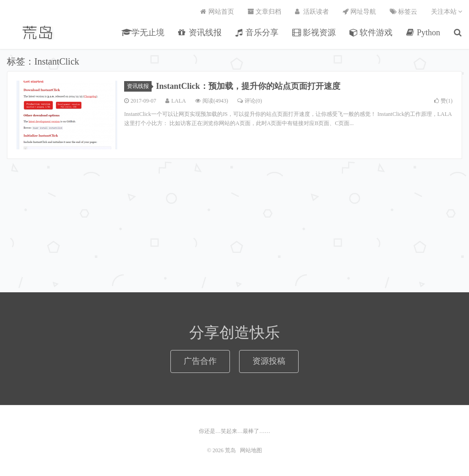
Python (423, 33)
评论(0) (250, 101)
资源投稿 (269, 361)
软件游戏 (371, 33)
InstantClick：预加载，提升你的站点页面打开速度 (248, 86)
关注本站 (447, 12)
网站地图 (251, 450)
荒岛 (38, 33)
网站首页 (217, 12)
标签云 (404, 12)
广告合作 (200, 361)
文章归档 (265, 12)
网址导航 (360, 12)
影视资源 (314, 33)
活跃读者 (312, 12)
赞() (443, 101)
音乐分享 (257, 33)
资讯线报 (200, 33)
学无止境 (143, 33)
